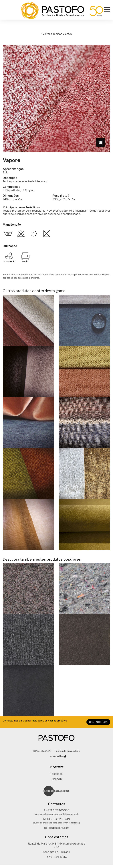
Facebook (56, 777)
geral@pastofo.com (57, 831)
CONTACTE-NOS (99, 725)
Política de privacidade (67, 754)
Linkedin (57, 782)
